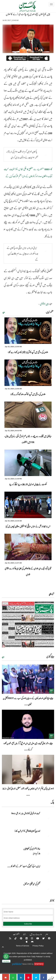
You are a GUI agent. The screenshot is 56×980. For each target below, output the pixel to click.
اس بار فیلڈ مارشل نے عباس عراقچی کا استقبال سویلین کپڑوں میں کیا (28, 526)
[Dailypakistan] (24, 7)
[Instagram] (30, 938)
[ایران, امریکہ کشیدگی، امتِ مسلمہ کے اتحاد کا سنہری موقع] (48, 871)
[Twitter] (42, 938)
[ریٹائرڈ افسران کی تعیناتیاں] (48, 853)
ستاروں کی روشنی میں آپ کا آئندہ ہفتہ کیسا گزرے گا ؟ (28, 394)
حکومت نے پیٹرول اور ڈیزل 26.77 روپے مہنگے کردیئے (28, 484)
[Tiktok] (14, 938)
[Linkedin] (25, 938)
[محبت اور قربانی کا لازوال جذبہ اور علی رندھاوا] (48, 818)
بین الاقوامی (44, 304)
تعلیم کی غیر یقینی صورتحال (32, 884)
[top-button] (3, 947)
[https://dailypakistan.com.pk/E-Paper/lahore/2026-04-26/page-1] (28, 624)
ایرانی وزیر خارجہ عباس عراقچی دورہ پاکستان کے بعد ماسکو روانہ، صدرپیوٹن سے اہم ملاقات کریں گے (22, 254)
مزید (4, 312)
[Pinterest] (19, 938)
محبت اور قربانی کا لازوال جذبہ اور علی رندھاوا (26, 813)
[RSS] (8, 938)
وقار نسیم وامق (37, 854)
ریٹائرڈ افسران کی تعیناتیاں (32, 848)
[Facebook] (48, 938)
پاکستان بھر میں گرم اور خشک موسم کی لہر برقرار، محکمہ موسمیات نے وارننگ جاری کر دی (22, 154)
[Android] (31, 942)
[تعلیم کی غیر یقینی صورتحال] (48, 888)
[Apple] (25, 942)
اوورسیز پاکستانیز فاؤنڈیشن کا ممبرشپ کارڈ (27, 831)
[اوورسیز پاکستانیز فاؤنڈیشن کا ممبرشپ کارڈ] (48, 835)
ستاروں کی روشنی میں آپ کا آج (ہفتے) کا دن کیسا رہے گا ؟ (28, 352)
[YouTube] (36, 938)
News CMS (27, 964)
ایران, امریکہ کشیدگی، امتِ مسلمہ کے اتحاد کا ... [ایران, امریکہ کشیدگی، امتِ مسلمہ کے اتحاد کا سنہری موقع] (24, 866)
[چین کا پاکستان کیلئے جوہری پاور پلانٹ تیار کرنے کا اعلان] (44, 977)
